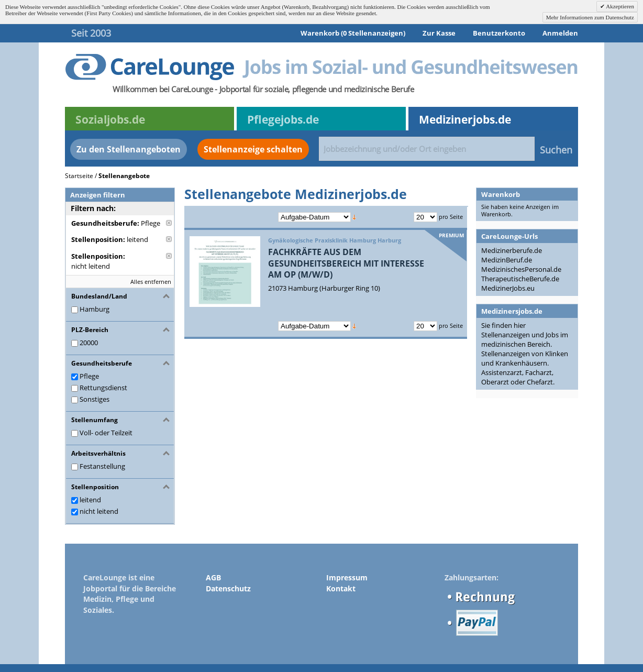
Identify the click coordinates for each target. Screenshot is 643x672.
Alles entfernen (151, 282)
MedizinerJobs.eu (508, 288)
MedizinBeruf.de (507, 260)
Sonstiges (95, 399)
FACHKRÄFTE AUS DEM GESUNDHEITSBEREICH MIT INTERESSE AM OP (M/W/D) (346, 263)
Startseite (79, 176)
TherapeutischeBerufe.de (520, 279)
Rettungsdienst (103, 388)
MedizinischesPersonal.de (521, 269)
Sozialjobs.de (110, 119)
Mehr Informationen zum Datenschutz (590, 17)
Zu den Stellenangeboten (129, 149)
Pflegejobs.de (283, 119)
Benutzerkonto (499, 33)
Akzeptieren (619, 6)
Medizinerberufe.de (512, 250)
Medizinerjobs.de (465, 119)
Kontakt (341, 588)
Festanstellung (102, 466)
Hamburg (95, 309)
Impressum (347, 577)
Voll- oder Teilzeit (106, 433)
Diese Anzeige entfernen (169, 223)
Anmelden (560, 33)
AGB (213, 577)
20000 (89, 343)
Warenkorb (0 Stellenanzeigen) (353, 33)
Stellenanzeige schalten (253, 149)
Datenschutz (228, 588)
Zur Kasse (439, 33)
